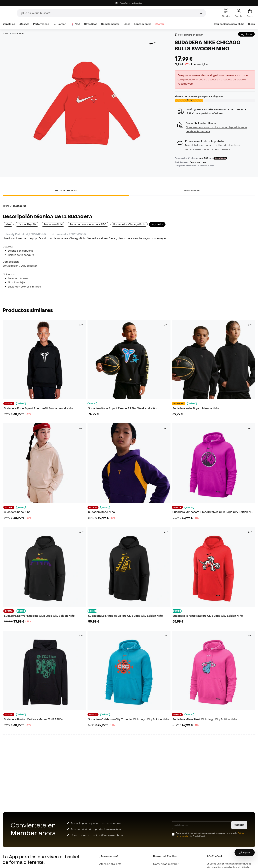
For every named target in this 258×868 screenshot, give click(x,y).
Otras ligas (91, 24)
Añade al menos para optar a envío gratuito (199, 96)
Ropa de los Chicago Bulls (129, 224)
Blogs (251, 24)
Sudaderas (18, 34)
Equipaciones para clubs (229, 24)
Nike (8, 224)
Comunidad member (166, 864)
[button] (215, 127)
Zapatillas (9, 24)
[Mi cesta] (250, 13)
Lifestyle (24, 24)
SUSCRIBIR (239, 825)
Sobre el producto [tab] (66, 190)
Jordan (60, 24)
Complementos (110, 24)
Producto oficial (53, 224)
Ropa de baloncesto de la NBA (88, 224)
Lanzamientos (143, 24)
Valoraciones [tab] (192, 190)
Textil (5, 34)
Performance (41, 24)
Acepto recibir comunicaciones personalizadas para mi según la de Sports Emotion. (210, 835)
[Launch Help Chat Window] (245, 852)
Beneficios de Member (129, 3)
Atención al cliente (110, 864)
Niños (127, 24)
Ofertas (160, 24)
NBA (76, 24)
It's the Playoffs (27, 224)
